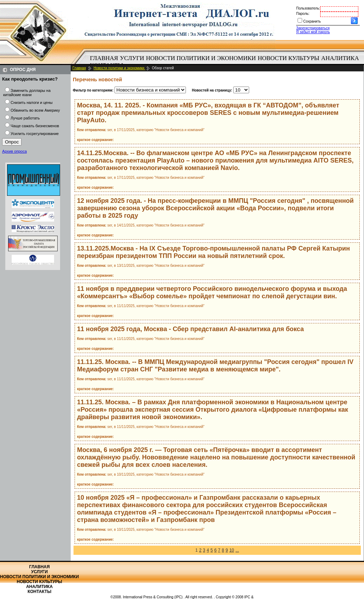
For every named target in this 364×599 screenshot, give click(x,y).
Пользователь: (308, 8)
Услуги (132, 58)
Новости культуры (288, 58)
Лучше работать (25, 118)
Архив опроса (14, 151)
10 (232, 550)
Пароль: (303, 14)
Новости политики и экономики (201, 58)
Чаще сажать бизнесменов (35, 126)
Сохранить (312, 21)
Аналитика (340, 58)
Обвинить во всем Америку (35, 110)
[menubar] (226, 62)
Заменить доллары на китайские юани (27, 93)
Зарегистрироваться (313, 28)
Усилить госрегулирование (35, 134)
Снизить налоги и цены (32, 102)
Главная (104, 58)
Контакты (39, 592)
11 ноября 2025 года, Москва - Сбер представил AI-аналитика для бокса (190, 329)
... (237, 550)
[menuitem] (104, 58)
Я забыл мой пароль (313, 32)
